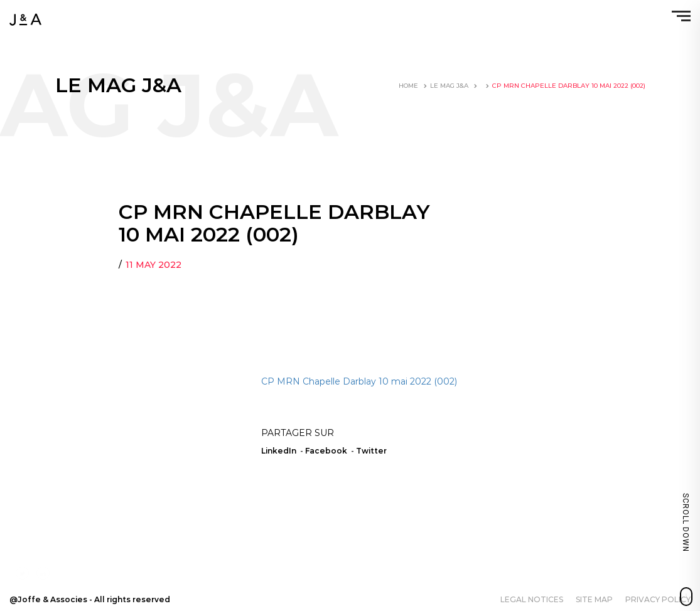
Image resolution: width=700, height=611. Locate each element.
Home (408, 86)
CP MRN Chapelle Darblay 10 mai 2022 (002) (359, 381)
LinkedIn (279, 451)
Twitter (371, 451)
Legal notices (532, 599)
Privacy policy (658, 599)
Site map (594, 599)
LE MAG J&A (449, 86)
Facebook (326, 451)
